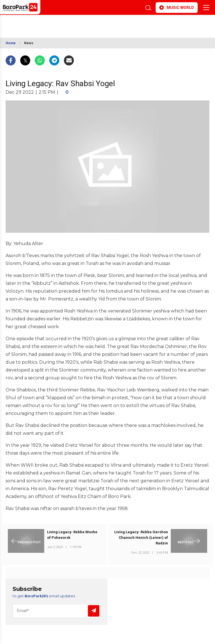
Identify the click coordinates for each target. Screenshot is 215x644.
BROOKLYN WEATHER (55, 23)
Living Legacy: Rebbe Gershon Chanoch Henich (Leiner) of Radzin (141, 538)
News (29, 43)
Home (11, 43)
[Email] (57, 611)
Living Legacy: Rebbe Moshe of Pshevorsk (72, 535)
